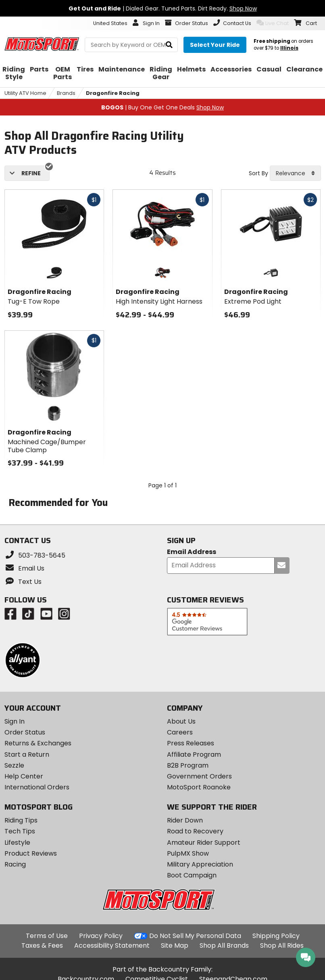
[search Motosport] (131, 45)
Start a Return (27, 754)
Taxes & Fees (42, 945)
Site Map (175, 945)
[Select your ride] (215, 45)
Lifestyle (17, 843)
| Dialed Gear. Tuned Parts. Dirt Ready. (163, 8)
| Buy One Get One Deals (162, 107)
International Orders (37, 787)
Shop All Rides (282, 945)
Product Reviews (31, 853)
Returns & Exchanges (38, 743)
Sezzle (14, 765)
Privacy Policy (101, 936)
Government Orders (199, 776)
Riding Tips (21, 820)
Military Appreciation (200, 864)
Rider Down (185, 820)
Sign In (15, 721)
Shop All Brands (224, 945)
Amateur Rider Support (204, 843)
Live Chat (273, 23)
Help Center (24, 776)
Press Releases (191, 743)
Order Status (25, 732)
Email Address (192, 552)
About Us (181, 721)
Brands (66, 93)
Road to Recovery (195, 831)
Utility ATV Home (25, 93)
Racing (15, 864)
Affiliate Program (194, 754)
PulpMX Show (188, 853)
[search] (169, 45)
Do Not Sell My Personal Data (195, 936)
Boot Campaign (192, 875)
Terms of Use (47, 936)
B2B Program (188, 765)
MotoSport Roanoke (199, 787)
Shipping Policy (276, 936)
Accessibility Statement (112, 945)
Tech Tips (20, 831)
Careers (180, 732)
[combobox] (295, 173)
